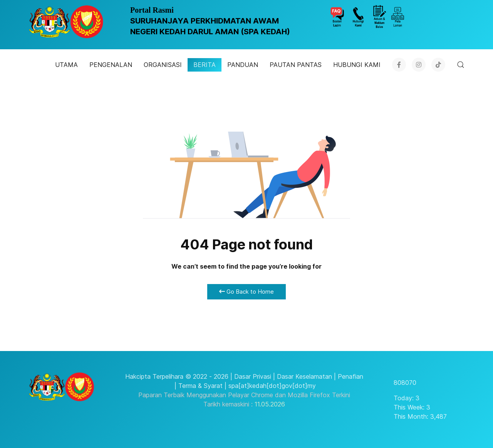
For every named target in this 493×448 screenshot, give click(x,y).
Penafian (350, 376)
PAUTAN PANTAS (296, 65)
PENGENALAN (111, 65)
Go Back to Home (246, 292)
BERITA (205, 65)
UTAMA (66, 65)
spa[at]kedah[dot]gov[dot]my (272, 386)
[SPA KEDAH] (66, 22)
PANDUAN (243, 65)
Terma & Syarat (200, 386)
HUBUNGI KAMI (357, 65)
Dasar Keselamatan (304, 376)
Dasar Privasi (253, 376)
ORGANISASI (163, 65)
